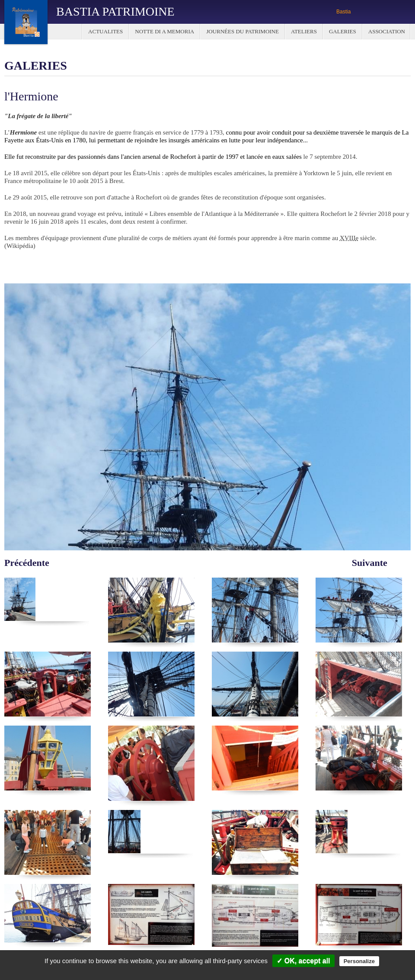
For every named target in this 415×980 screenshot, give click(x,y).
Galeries (343, 31)
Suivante (370, 562)
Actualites (105, 31)
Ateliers (304, 31)
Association (387, 31)
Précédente (27, 562)
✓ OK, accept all (303, 961)
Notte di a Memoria (164, 31)
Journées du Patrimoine (243, 31)
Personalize (359, 961)
